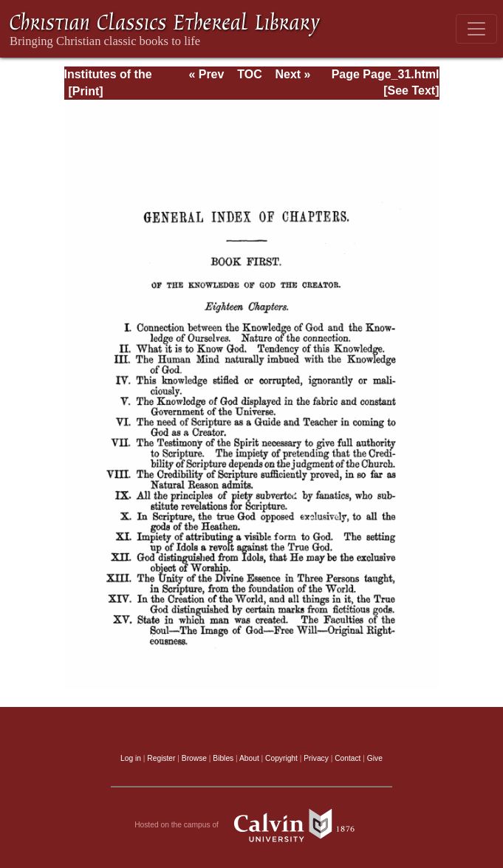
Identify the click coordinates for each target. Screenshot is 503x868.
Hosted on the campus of (251, 825)
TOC (249, 74)
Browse (194, 758)
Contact (348, 758)
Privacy (316, 758)
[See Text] (411, 90)
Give (375, 758)
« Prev (206, 74)
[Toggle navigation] (476, 29)
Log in (131, 758)
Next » (292, 74)
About (249, 758)
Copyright (281, 758)
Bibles (223, 758)
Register (161, 758)
